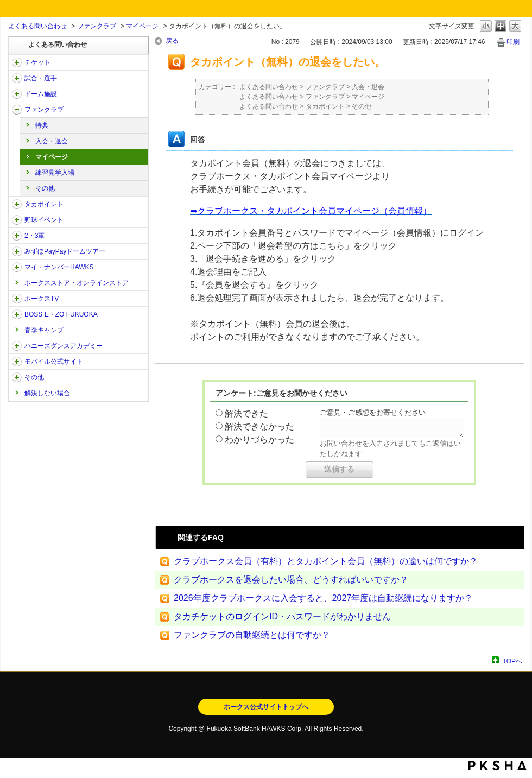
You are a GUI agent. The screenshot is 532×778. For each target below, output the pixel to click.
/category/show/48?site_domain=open (17, 362)
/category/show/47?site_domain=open (17, 346)
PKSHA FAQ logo (498, 766)
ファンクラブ (97, 26)
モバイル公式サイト (54, 362)
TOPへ (512, 661)
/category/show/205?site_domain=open (17, 299)
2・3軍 (34, 236)
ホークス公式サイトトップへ (266, 707)
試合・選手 (41, 78)
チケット (37, 62)
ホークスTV (42, 299)
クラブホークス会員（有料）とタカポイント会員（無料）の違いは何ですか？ (326, 561)
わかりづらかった (259, 439)
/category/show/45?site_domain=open (17, 251)
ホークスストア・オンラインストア (77, 283)
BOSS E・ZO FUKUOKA (61, 314)
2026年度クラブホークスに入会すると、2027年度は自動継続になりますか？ (323, 598)
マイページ (142, 26)
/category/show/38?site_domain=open (17, 78)
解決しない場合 (47, 393)
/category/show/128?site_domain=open (17, 314)
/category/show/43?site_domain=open (17, 236)
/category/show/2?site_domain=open (17, 62)
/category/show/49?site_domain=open (17, 377)
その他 (45, 188)
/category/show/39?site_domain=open (17, 94)
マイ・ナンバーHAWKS (59, 267)
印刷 (513, 42)
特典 (42, 125)
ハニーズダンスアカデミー (64, 346)
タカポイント (44, 204)
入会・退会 (52, 141)
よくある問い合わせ (37, 26)
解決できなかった (259, 426)
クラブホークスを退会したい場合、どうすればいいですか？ (291, 580)
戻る (172, 41)
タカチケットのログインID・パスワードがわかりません (282, 616)
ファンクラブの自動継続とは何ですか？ (252, 635)
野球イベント (44, 220)
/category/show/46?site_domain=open (17, 267)
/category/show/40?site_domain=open (17, 110)
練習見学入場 (55, 173)
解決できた (246, 413)
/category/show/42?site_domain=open (17, 220)
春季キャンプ (44, 330)
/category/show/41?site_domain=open (17, 204)
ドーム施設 (41, 94)
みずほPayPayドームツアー (65, 251)
